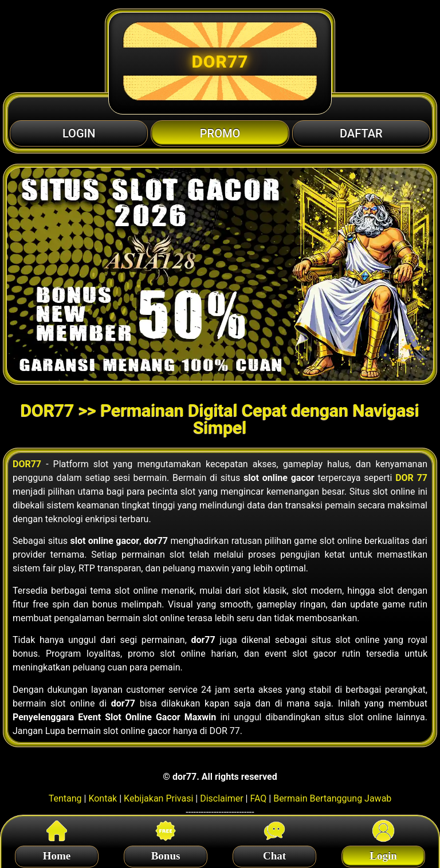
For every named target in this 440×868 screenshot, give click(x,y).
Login (383, 854)
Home (57, 854)
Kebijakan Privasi (158, 798)
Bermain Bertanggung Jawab (332, 798)
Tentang (65, 798)
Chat (274, 854)
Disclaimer (221, 798)
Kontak (103, 798)
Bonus (166, 854)
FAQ (258, 798)
